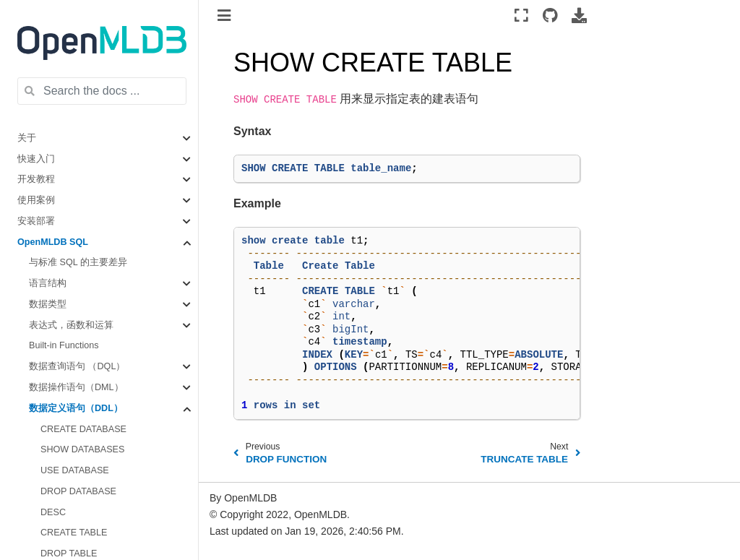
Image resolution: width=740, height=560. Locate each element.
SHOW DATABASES (82, 449)
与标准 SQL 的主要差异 (78, 262)
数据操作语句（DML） (76, 387)
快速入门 (36, 159)
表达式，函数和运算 (71, 325)
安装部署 (36, 221)
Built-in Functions (64, 345)
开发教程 (36, 179)
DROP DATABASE (78, 491)
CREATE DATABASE (83, 429)
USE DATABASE (75, 470)
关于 (27, 138)
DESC (53, 512)
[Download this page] (579, 15)
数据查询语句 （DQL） (77, 366)
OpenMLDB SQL (53, 242)
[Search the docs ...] (102, 91)
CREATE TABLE (74, 533)
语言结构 (48, 283)
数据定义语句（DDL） (76, 408)
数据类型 (48, 304)
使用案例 (36, 200)
